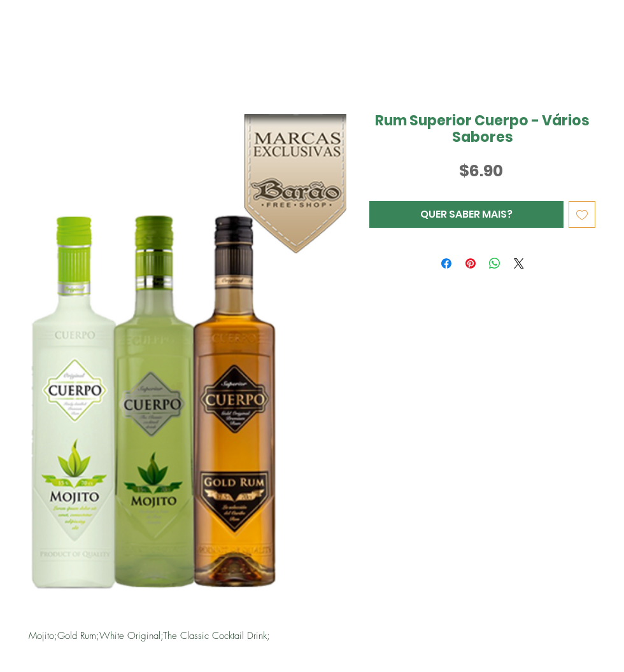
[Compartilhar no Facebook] (446, 263)
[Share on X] (519, 263)
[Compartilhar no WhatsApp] (495, 263)
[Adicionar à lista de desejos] (582, 214)
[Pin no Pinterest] (471, 263)
